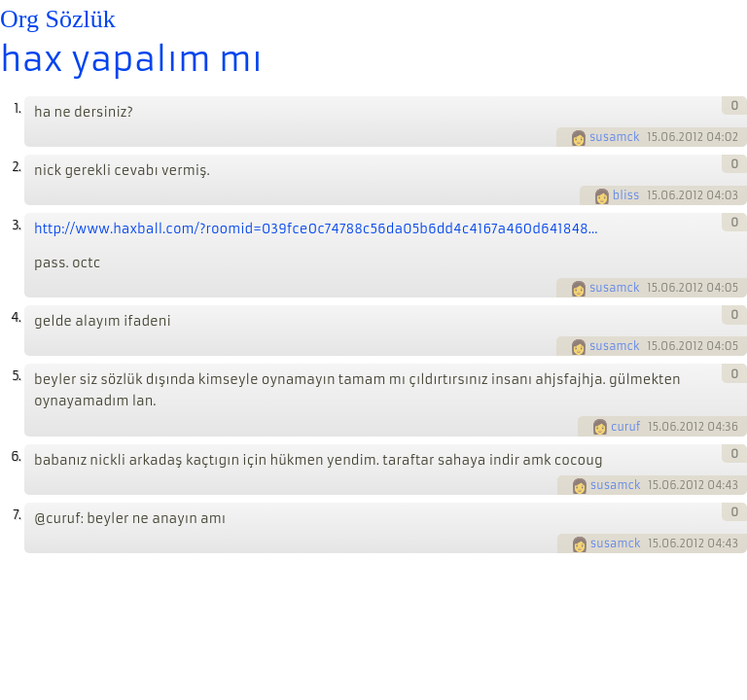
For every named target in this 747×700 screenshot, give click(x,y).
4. (16, 317)
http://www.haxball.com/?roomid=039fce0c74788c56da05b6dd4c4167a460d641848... (316, 229)
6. (16, 456)
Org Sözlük (58, 19)
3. (16, 225)
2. (16, 167)
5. (16, 376)
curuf (625, 427)
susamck (615, 137)
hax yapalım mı (131, 59)
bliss (626, 195)
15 (652, 137)
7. (17, 515)
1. (17, 108)
